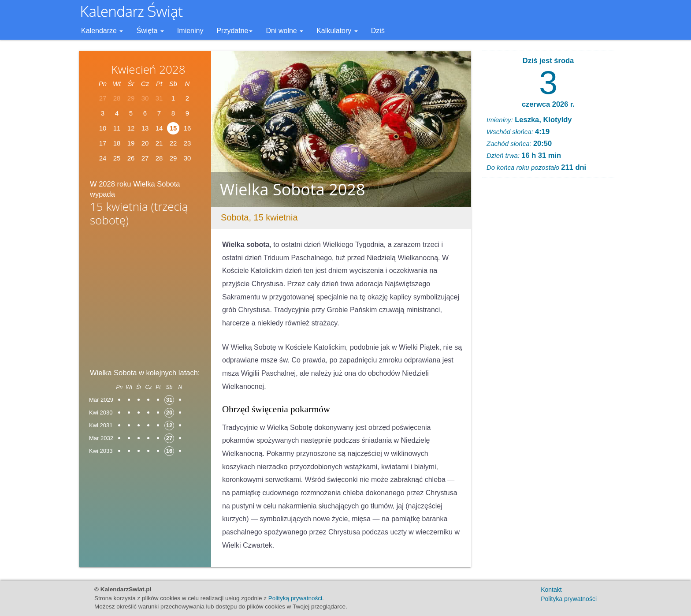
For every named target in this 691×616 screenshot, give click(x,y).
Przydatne (234, 31)
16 (188, 128)
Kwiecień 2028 (148, 69)
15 (173, 128)
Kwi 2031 (101, 425)
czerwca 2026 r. (548, 104)
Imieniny (190, 31)
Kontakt (551, 590)
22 (173, 143)
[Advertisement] (145, 300)
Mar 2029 (101, 400)
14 (159, 128)
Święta (150, 31)
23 (188, 143)
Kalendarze (102, 31)
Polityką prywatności (295, 598)
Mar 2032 (101, 438)
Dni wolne (284, 31)
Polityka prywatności (569, 599)
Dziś (378, 31)
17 (103, 143)
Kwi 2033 (101, 451)
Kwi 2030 (101, 413)
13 (145, 128)
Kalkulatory (337, 31)
